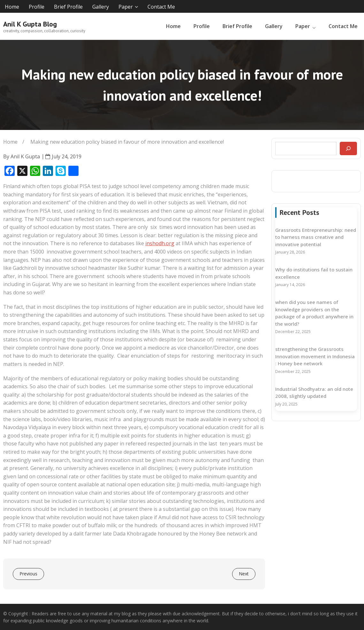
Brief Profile (68, 7)
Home (12, 7)
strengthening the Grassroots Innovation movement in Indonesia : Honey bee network (315, 356)
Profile (37, 7)
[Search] (348, 148)
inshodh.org (160, 243)
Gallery (101, 7)
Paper (126, 7)
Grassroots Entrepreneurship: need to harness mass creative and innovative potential (316, 237)
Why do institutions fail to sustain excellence (314, 273)
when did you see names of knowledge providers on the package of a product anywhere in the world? (314, 313)
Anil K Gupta (25, 156)
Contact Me (161, 7)
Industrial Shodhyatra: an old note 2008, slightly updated (314, 393)
